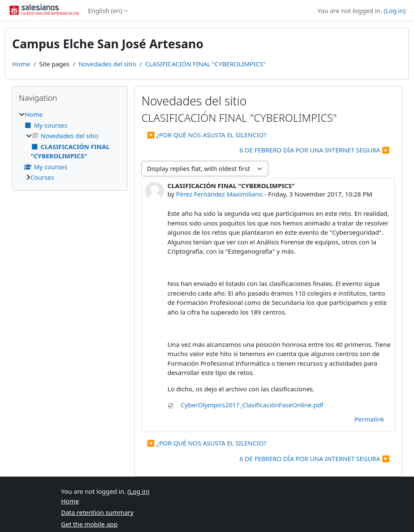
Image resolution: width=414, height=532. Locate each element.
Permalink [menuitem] (369, 419)
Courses (42, 177)
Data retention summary (98, 512)
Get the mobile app (90, 524)
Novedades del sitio (107, 64)
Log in (394, 10)
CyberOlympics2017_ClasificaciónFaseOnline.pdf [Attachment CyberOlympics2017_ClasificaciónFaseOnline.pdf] (245, 405)
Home (21, 64)
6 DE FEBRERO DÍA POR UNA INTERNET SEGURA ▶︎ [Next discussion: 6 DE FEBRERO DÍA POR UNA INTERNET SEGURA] (315, 150)
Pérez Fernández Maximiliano (220, 194)
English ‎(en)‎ (105, 10)
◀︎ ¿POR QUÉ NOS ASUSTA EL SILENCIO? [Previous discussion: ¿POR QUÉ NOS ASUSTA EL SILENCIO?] (207, 135)
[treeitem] (70, 146)
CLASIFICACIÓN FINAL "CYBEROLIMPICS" (205, 64)
